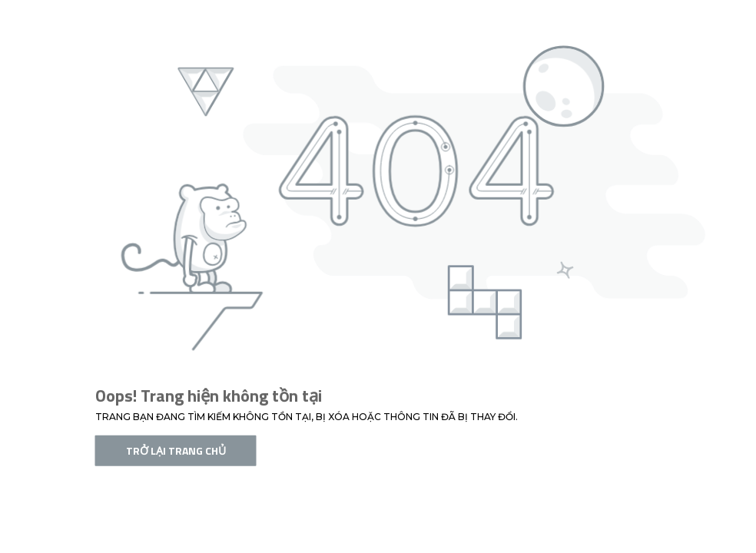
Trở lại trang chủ (176, 450)
